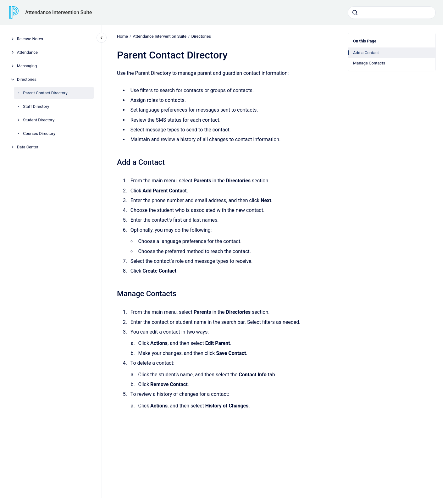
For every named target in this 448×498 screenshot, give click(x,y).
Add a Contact (366, 53)
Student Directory (39, 120)
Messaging (27, 66)
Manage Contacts (369, 63)
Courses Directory (39, 133)
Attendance (27, 52)
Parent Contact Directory (45, 93)
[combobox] (392, 13)
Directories (27, 79)
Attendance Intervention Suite (58, 12)
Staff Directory (36, 106)
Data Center (28, 147)
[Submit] (355, 13)
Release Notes (30, 39)
